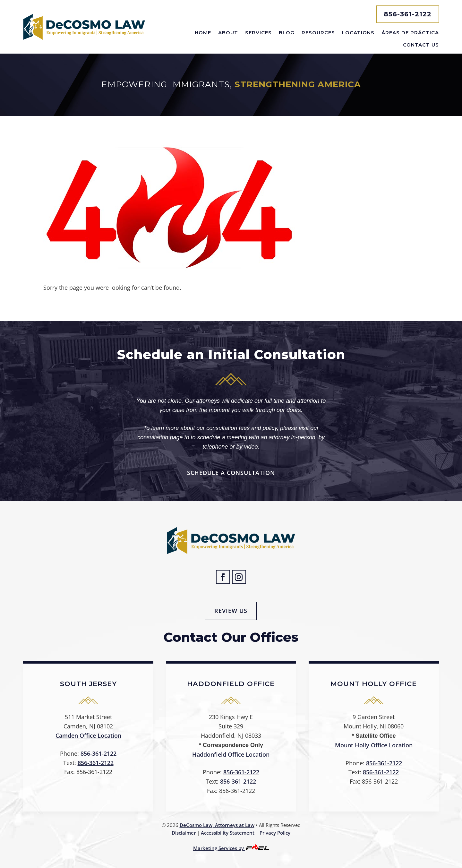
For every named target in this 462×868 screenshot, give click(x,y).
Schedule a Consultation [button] (231, 473)
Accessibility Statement (228, 833)
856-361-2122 (408, 14)
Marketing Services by (231, 848)
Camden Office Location (88, 735)
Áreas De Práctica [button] (410, 33)
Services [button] (258, 33)
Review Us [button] (231, 611)
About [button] (228, 33)
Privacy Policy (275, 833)
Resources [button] (318, 33)
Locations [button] (358, 33)
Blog (287, 33)
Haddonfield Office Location (231, 754)
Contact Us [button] (421, 45)
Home (203, 33)
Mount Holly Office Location (374, 745)
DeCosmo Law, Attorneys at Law (217, 825)
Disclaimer (184, 833)
